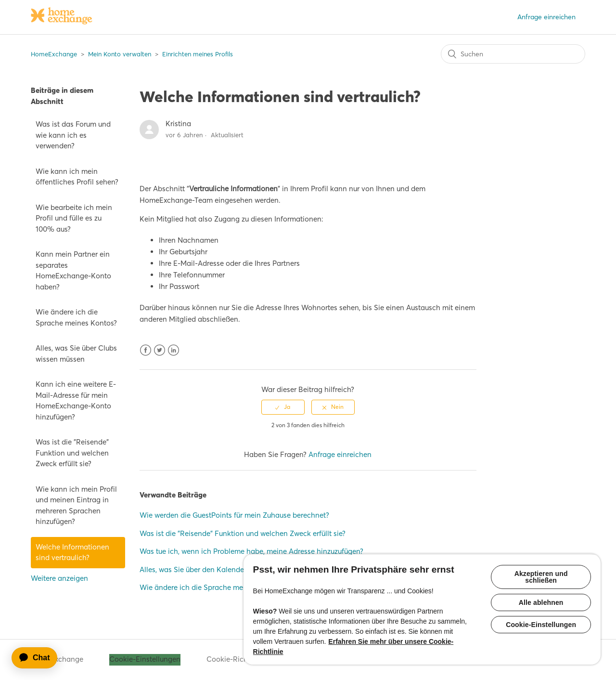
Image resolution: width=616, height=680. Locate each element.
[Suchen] (513, 54)
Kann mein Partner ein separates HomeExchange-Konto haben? (73, 270)
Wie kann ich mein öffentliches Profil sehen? (77, 177)
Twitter (160, 350)
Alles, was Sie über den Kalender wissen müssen (218, 569)
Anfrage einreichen (546, 17)
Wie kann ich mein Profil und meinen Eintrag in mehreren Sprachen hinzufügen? (76, 505)
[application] (39, 658)
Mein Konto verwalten (120, 54)
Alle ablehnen (541, 602)
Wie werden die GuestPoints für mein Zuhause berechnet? (234, 515)
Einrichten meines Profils (198, 54)
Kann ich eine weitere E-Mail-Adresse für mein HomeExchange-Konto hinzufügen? (76, 400)
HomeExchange (54, 54)
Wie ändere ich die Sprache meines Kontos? (76, 317)
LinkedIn (173, 350)
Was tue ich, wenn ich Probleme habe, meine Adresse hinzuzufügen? (251, 551)
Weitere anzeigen (59, 578)
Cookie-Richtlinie (235, 659)
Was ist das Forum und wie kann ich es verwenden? (73, 135)
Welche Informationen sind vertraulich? (72, 552)
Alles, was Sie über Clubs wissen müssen (76, 353)
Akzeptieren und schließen (541, 577)
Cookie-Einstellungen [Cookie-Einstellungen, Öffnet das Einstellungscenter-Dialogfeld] (541, 625)
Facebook (146, 350)
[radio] (283, 407)
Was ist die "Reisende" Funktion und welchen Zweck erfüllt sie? (72, 453)
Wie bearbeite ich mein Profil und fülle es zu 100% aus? (74, 218)
